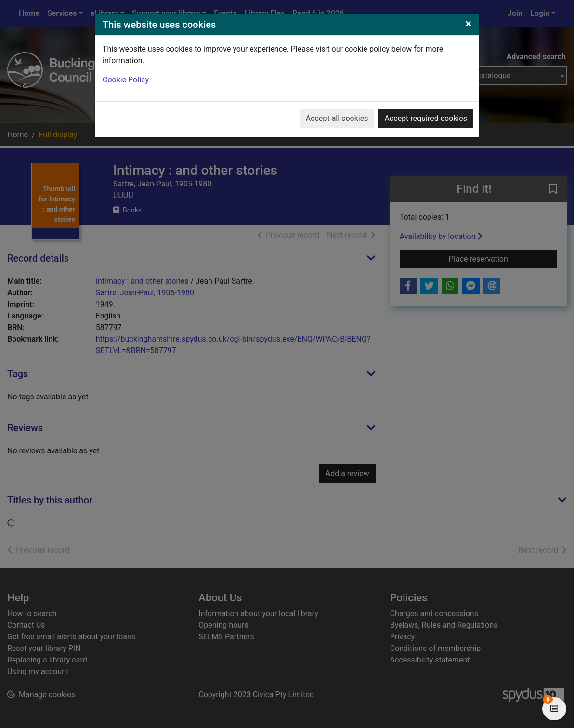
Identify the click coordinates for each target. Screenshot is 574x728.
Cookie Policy (126, 80)
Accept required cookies (426, 118)
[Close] (468, 24)
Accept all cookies (337, 118)
